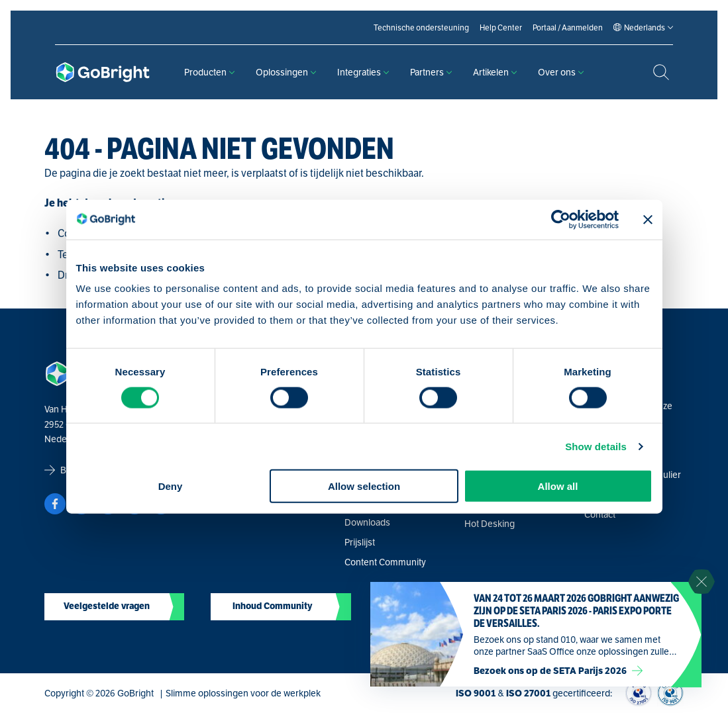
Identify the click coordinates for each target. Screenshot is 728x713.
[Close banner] (648, 219)
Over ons (561, 72)
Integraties (363, 72)
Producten (209, 72)
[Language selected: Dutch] (645, 28)
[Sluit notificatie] (702, 582)
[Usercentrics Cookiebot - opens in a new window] (561, 219)
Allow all (558, 486)
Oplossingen (286, 72)
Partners (431, 72)
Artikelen (495, 72)
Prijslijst (360, 542)
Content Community (385, 562)
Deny (171, 486)
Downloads (367, 522)
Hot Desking (490, 524)
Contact (600, 514)
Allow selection (364, 486)
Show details (596, 446)
